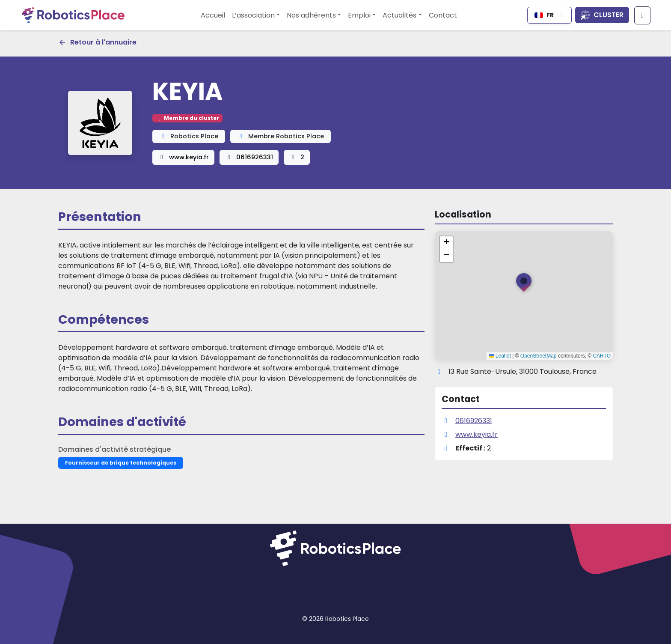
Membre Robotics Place (281, 136)
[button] (524, 284)
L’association (253, 15)
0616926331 (249, 157)
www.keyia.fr (183, 157)
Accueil (213, 15)
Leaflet (500, 356)
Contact (443, 15)
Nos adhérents (311, 15)
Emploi (359, 15)
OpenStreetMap (539, 356)
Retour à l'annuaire (97, 42)
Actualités (399, 15)
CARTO (602, 356)
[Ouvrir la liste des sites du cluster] (602, 15)
